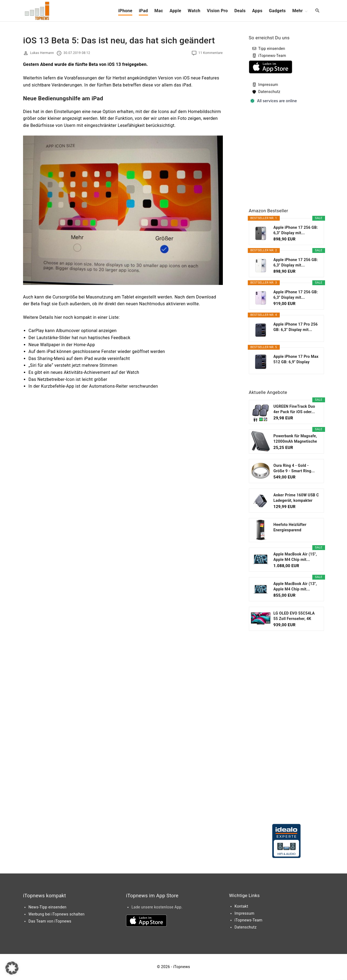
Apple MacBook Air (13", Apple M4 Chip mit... (295, 586)
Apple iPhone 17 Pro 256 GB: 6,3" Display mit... (296, 327)
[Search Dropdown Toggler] (318, 11)
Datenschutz (269, 92)
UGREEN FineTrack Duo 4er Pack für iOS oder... (294, 409)
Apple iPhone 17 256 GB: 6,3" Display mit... (296, 230)
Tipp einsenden (272, 49)
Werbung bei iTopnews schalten (57, 914)
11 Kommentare (211, 53)
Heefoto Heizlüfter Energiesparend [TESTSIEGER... (290, 528)
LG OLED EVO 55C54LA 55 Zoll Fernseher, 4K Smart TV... (294, 616)
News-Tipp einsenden (47, 907)
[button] (12, 968)
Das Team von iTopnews (50, 921)
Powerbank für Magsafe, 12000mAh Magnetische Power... (295, 439)
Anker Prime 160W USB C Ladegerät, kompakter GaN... (296, 498)
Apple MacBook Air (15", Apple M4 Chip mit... (295, 557)
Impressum (268, 85)
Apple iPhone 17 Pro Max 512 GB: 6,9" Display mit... (296, 359)
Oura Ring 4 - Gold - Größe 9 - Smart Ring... (294, 468)
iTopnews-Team (272, 56)
